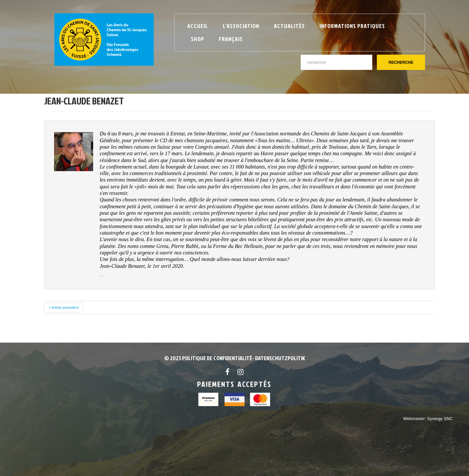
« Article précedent (64, 307)
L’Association (241, 26)
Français (231, 39)
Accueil (198, 26)
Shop (198, 39)
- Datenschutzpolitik (278, 358)
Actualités (289, 26)
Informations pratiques (352, 26)
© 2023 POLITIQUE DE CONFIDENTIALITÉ (208, 358)
